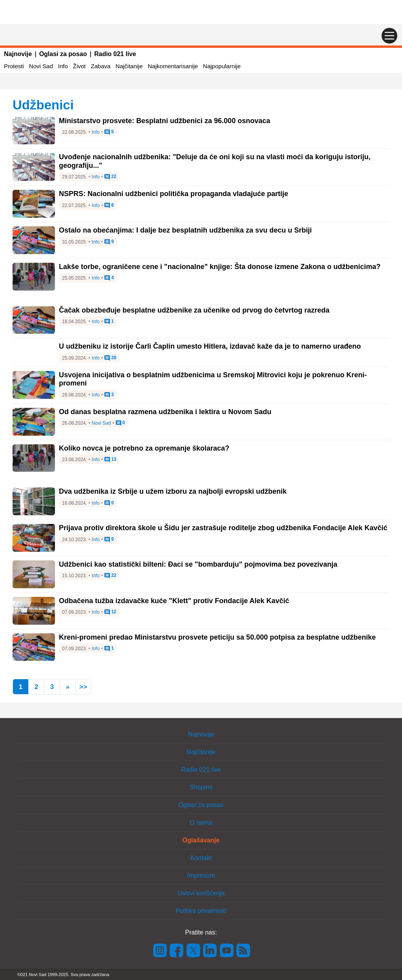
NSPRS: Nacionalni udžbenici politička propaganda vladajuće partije (174, 194)
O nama (201, 823)
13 (111, 460)
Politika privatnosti (201, 911)
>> (83, 687)
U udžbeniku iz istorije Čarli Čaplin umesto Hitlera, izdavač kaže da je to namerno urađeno (210, 346)
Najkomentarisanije (173, 66)
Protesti (14, 66)
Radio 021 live (115, 54)
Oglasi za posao (63, 54)
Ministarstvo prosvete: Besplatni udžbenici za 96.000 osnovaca (164, 121)
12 (111, 612)
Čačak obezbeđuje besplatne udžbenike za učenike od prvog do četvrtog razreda (194, 310)
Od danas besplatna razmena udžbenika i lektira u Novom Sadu (165, 412)
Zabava (100, 66)
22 (111, 177)
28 (111, 358)
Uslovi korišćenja (201, 893)
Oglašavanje (201, 840)
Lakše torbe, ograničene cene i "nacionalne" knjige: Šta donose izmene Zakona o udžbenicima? (220, 267)
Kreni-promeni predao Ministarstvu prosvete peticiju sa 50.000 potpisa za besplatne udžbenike (217, 637)
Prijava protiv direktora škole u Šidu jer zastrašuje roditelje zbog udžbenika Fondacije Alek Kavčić (223, 528)
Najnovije (18, 54)
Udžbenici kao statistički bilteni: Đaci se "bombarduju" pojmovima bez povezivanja (198, 564)
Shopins (201, 787)
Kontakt (201, 858)
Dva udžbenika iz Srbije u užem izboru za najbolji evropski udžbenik (173, 491)
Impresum (201, 875)
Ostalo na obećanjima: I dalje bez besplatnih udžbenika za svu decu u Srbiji (185, 230)
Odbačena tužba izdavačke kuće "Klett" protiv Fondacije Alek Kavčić (174, 601)
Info (63, 66)
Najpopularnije (222, 66)
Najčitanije (129, 66)
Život (79, 66)
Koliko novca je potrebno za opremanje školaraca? (144, 448)
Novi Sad (41, 66)
